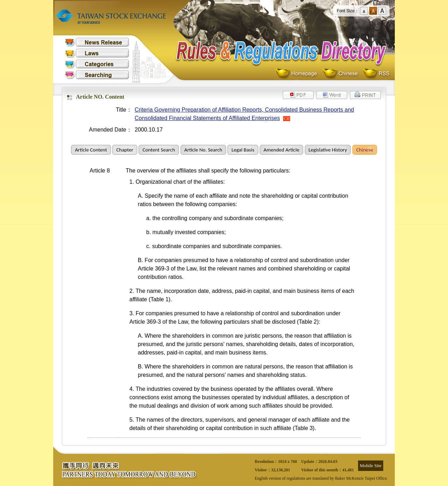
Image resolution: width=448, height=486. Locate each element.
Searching (97, 75)
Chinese (342, 74)
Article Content (91, 150)
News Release (97, 42)
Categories (97, 64)
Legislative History (328, 150)
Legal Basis (243, 150)
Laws (97, 53)
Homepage (298, 74)
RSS (376, 74)
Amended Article (281, 150)
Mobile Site (371, 466)
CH (287, 119)
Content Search (159, 150)
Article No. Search (203, 150)
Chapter (125, 150)
